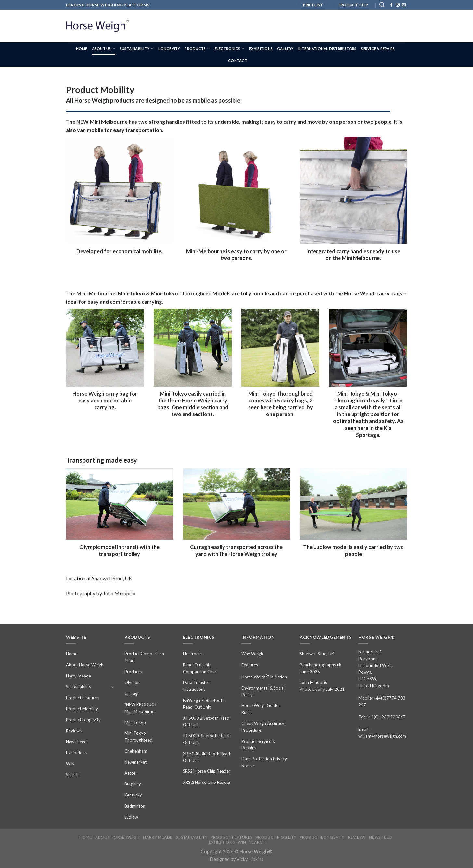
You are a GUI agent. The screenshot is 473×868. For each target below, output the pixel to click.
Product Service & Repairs (258, 745)
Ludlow (131, 817)
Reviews (74, 731)
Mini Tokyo (135, 722)
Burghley (133, 784)
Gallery (285, 49)
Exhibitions (261, 49)
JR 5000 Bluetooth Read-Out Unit (207, 722)
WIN (70, 764)
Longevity (169, 49)
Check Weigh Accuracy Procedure (263, 727)
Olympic (132, 682)
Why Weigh (252, 654)
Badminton (135, 806)
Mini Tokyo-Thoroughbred (138, 736)
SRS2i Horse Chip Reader (207, 771)
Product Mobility (82, 709)
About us (104, 49)
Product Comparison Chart (144, 657)
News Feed (76, 742)
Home (82, 49)
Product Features (82, 698)
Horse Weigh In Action (264, 676)
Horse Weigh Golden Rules (261, 709)
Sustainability (137, 49)
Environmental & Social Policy (263, 691)
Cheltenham (136, 751)
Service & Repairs (378, 49)
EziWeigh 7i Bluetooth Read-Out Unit (204, 704)
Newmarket (135, 762)
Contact (238, 61)
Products (197, 49)
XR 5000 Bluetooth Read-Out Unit (207, 757)
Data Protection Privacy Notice (264, 762)
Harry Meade (78, 676)
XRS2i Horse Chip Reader (207, 782)
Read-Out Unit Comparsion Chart (200, 668)
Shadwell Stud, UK (317, 654)
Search (72, 775)
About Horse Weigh (85, 665)
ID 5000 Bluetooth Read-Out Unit (207, 739)
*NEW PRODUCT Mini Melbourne (141, 708)
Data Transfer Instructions (196, 686)
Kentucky (133, 795)
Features (250, 665)
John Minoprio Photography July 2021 (322, 686)
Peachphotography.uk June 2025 (321, 668)
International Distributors (327, 49)
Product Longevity (83, 720)
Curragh (132, 693)
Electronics (230, 49)
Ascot (130, 773)
